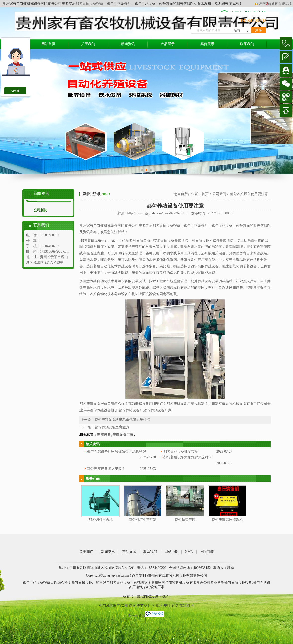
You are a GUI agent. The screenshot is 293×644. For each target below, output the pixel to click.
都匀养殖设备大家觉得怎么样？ (188, 457)
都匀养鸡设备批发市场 (181, 452)
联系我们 (247, 44)
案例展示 (207, 44)
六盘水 (157, 606)
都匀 (183, 606)
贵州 (124, 606)
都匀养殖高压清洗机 (227, 520)
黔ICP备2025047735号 (153, 596)
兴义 (175, 606)
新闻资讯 (128, 44)
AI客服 (16, 91)
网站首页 (48, 44)
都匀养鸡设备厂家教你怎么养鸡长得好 (116, 452)
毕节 (140, 606)
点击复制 (139, 576)
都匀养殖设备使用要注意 (249, 194)
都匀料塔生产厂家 (143, 520)
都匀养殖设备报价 (89, 4)
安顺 (167, 606)
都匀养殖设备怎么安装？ (106, 469)
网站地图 (172, 552)
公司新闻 (40, 210)
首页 (205, 194)
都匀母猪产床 (185, 520)
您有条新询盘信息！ (273, 4)
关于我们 (88, 44)
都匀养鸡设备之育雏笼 (112, 427)
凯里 (190, 606)
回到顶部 (207, 552)
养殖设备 (104, 435)
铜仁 (148, 606)
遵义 (132, 606)
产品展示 (168, 44)
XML (189, 552)
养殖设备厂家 (123, 435)
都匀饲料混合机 (101, 520)
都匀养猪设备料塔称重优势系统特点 (122, 420)
